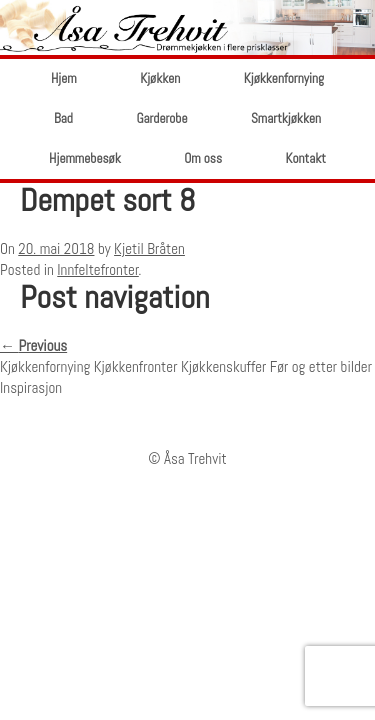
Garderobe (161, 118)
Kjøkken (160, 78)
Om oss (203, 158)
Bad (63, 118)
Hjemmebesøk (85, 158)
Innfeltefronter (98, 269)
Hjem (64, 78)
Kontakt (306, 158)
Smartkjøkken (286, 118)
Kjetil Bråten (149, 248)
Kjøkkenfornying (284, 78)
